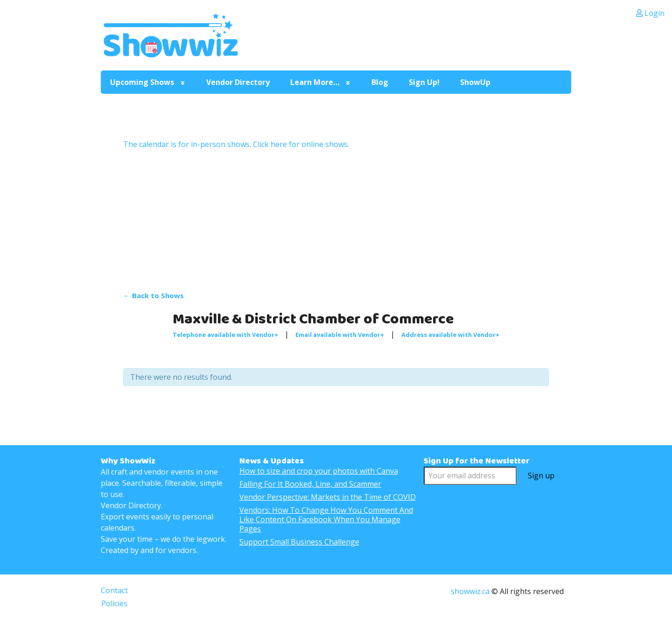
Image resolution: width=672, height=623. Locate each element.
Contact (114, 590)
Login (650, 13)
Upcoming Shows (142, 82)
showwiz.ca (470, 591)
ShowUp (475, 82)
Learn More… (315, 82)
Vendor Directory (238, 82)
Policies (114, 603)
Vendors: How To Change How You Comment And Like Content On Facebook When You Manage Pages (326, 519)
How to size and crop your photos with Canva (319, 471)
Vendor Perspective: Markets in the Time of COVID (328, 497)
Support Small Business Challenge (299, 542)
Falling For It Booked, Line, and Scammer (310, 484)
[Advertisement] (336, 220)
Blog (380, 82)
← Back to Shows (154, 295)
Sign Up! (424, 82)
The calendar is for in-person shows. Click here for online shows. (236, 144)
